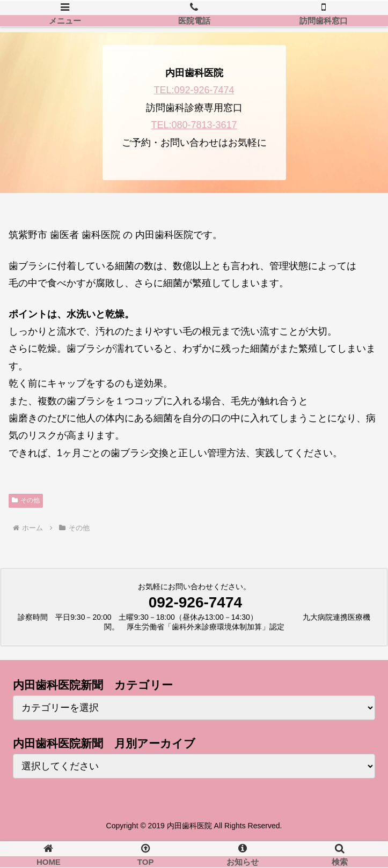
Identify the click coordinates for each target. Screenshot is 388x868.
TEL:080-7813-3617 (194, 125)
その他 (26, 500)
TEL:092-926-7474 (194, 90)
